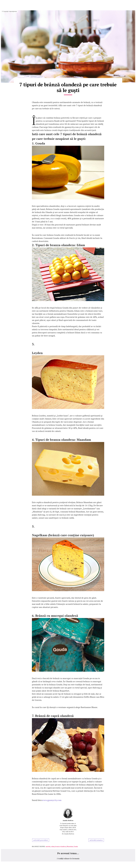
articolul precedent (41, 840)
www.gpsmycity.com (52, 800)
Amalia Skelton (68, 820)
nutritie (48, 846)
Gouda (76, 846)
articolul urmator (96, 840)
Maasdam (70, 846)
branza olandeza (61, 846)
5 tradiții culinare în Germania (68, 858)
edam (53, 846)
